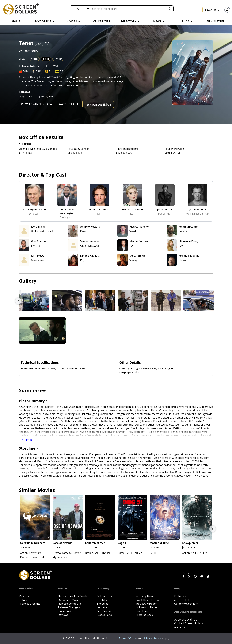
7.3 (62, 71)
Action (34, 59)
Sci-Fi (46, 59)
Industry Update (146, 604)
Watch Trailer (70, 104)
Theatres (102, 604)
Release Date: (28, 66)
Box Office (26, 589)
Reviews (63, 615)
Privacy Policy (153, 638)
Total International (127, 149)
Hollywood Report (147, 607)
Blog (177, 589)
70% (26, 71)
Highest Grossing (30, 604)
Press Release (144, 615)
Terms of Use (128, 638)
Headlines (142, 611)
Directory (103, 589)
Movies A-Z (65, 611)
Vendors (102, 607)
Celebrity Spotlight (186, 604)
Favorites (213, 10)
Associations (104, 615)
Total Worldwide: (175, 149)
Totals (23, 600)
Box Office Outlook (148, 600)
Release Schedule (69, 604)
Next (213, 529)
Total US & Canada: (79, 149)
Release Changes (69, 607)
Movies (63, 589)
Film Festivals (105, 611)
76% (38, 71)
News (139, 589)
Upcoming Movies (69, 600)
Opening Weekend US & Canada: (38, 149)
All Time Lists (182, 600)
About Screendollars (188, 612)
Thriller (58, 59)
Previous (18, 301)
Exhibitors (103, 600)
